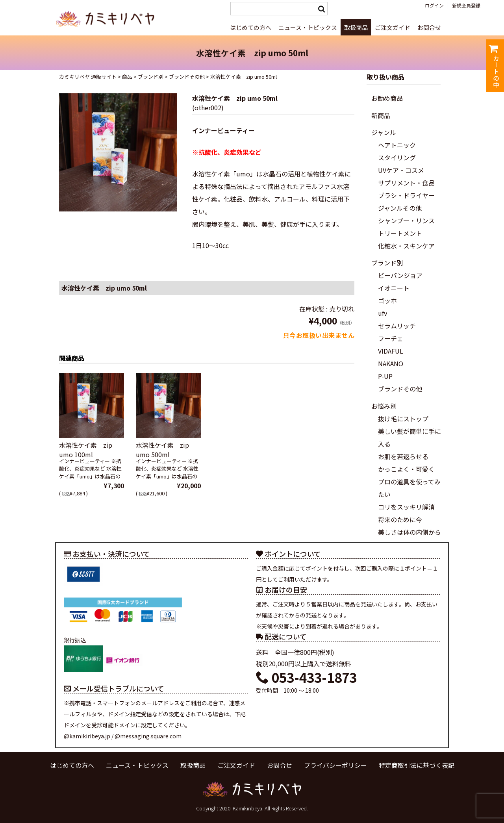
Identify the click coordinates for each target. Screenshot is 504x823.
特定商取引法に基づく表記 (417, 765)
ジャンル (384, 132)
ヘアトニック (397, 145)
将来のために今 (400, 519)
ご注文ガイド (393, 27)
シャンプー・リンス (406, 221)
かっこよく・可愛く (406, 469)
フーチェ (391, 338)
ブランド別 (387, 263)
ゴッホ (387, 300)
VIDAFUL (391, 351)
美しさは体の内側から (409, 532)
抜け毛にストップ (403, 419)
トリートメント (400, 233)
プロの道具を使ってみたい (409, 488)
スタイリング (397, 158)
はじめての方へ (251, 27)
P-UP (385, 376)
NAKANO (391, 363)
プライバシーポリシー (335, 765)
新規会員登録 (466, 6)
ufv (383, 313)
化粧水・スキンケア (406, 246)
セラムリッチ (397, 326)
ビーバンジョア (400, 275)
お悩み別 (384, 406)
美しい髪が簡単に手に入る (409, 437)
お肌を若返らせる (403, 456)
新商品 (381, 115)
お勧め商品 (387, 98)
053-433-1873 (306, 677)
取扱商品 (356, 27)
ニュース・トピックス (308, 27)
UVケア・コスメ (401, 170)
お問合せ (429, 27)
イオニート (394, 288)
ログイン (434, 6)
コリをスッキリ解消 (406, 507)
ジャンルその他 (400, 208)
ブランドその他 (400, 389)
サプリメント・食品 (406, 183)
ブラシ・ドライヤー (406, 195)
